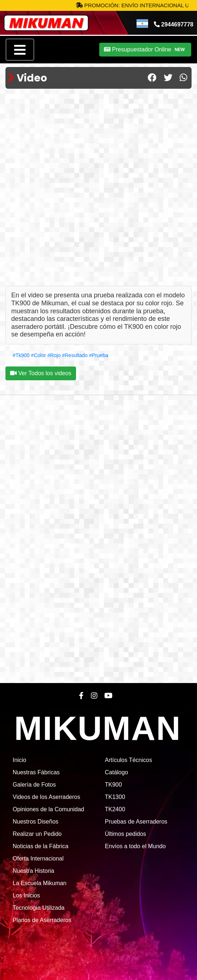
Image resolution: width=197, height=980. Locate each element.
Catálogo (117, 772)
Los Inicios (26, 895)
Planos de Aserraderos (42, 920)
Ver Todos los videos (41, 373)
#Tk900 (21, 355)
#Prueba (99, 355)
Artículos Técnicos (129, 760)
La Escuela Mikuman (40, 883)
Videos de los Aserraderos (46, 797)
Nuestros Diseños (35, 822)
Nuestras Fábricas (36, 772)
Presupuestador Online (145, 50)
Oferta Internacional (38, 858)
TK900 (114, 785)
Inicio (19, 760)
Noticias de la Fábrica (41, 846)
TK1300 (115, 797)
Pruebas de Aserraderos (136, 822)
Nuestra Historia (33, 871)
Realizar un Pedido (37, 834)
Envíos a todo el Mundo (135, 846)
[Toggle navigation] (20, 50)
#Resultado (75, 355)
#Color (39, 355)
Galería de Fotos (34, 785)
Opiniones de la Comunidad (48, 809)
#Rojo (54, 355)
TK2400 (115, 809)
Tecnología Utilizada (39, 908)
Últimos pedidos (126, 834)
